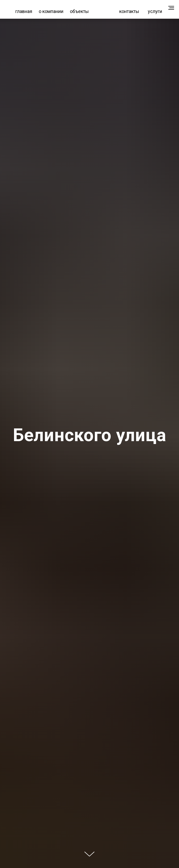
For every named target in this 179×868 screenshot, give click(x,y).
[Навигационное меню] (171, 8)
